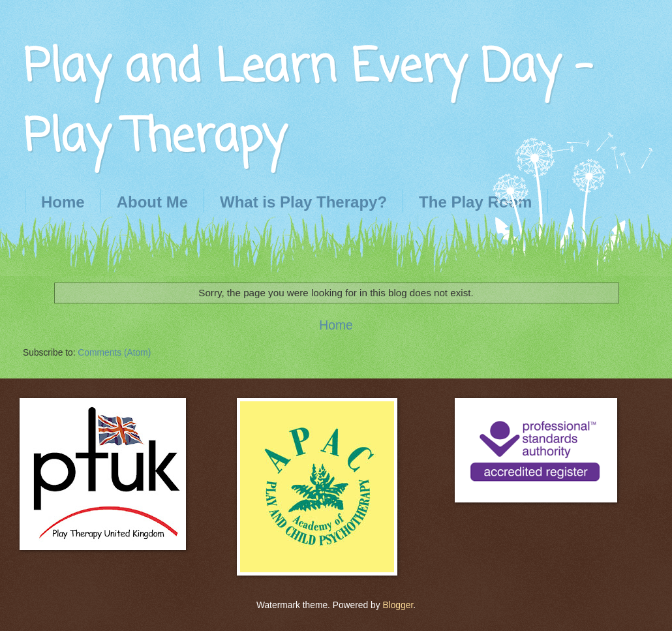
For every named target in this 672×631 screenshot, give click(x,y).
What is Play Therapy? (303, 202)
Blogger (398, 605)
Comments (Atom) (114, 353)
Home (63, 202)
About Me (152, 202)
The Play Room (475, 202)
